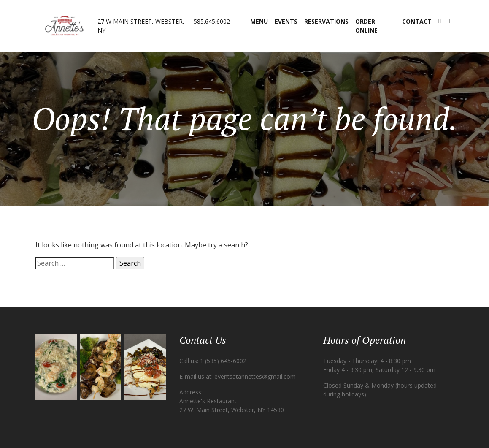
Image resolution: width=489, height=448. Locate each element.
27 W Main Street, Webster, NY (141, 26)
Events (286, 21)
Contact (417, 21)
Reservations (326, 21)
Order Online (366, 26)
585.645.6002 (212, 21)
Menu (259, 21)
